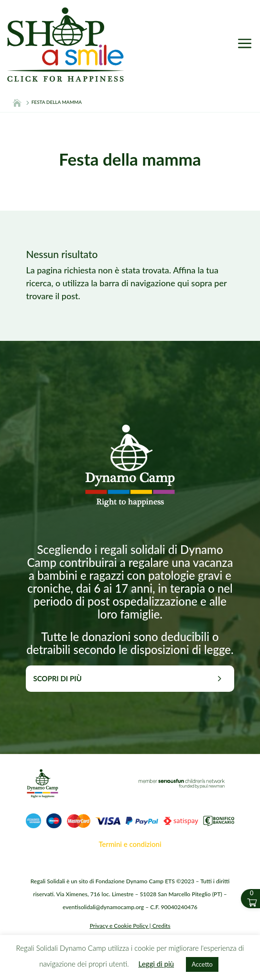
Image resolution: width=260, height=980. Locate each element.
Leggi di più (156, 964)
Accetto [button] (202, 964)
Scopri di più (57, 678)
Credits (162, 926)
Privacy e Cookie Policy (119, 926)
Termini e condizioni (130, 844)
